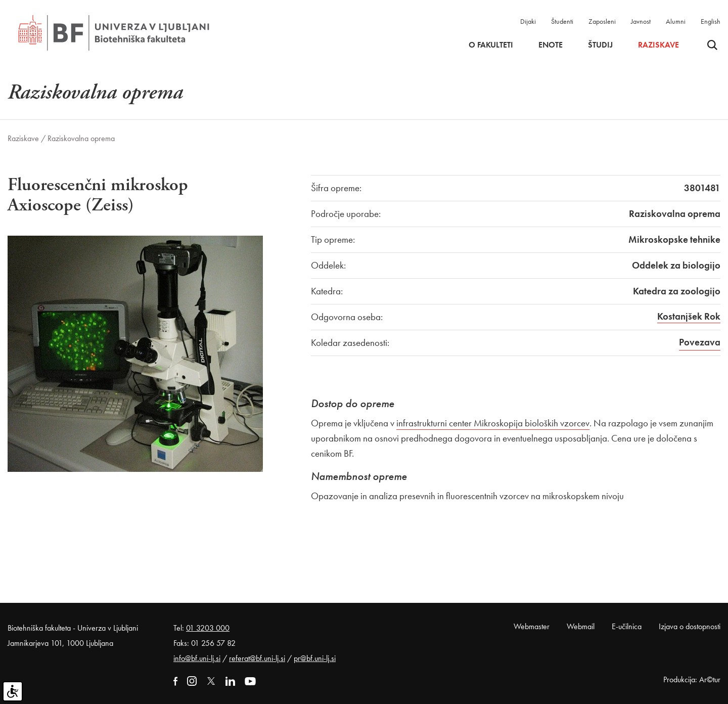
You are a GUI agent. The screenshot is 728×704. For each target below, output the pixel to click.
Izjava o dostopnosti (690, 626)
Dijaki (528, 21)
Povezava (700, 342)
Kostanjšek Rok (689, 316)
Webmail (581, 626)
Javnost (641, 21)
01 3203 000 (208, 628)
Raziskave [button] (658, 45)
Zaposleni (602, 21)
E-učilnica (627, 626)
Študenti (562, 21)
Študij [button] (600, 45)
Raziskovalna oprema (81, 138)
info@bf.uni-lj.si (197, 658)
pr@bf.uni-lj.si (315, 658)
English (711, 21)
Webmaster (532, 626)
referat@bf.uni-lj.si (257, 658)
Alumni (676, 21)
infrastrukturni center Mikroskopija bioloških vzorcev (493, 423)
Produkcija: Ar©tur (692, 679)
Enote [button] (551, 45)
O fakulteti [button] (491, 45)
